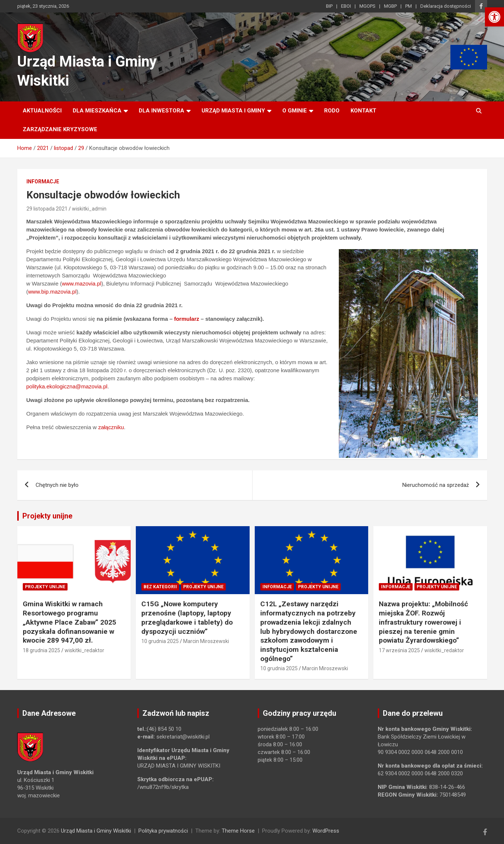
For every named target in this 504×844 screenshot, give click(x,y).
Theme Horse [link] (238, 831)
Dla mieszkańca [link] (97, 111)
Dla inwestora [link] (162, 111)
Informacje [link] (43, 182)
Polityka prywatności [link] (163, 831)
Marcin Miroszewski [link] (206, 641)
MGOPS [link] (367, 6)
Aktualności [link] (42, 111)
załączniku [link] (111, 427)
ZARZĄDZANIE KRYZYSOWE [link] (60, 129)
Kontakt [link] (363, 111)
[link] (494, 17)
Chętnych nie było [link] (57, 485)
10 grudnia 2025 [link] (160, 641)
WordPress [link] (326, 831)
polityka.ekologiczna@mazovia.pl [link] (67, 386)
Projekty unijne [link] (47, 516)
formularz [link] (186, 319)
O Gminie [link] (295, 111)
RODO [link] (332, 111)
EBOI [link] (346, 6)
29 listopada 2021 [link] (47, 209)
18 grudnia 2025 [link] (41, 650)
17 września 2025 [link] (399, 650)
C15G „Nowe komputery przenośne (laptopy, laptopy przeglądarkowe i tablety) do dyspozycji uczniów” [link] (187, 617)
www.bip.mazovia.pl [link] (52, 292)
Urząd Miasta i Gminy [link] (233, 111)
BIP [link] (329, 6)
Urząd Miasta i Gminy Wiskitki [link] (96, 831)
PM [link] (409, 6)
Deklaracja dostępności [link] (446, 6)
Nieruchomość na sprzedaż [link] (436, 485)
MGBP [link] (390, 6)
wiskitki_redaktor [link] (84, 650)
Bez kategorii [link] (160, 587)
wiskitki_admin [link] (89, 209)
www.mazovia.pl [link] (81, 283)
